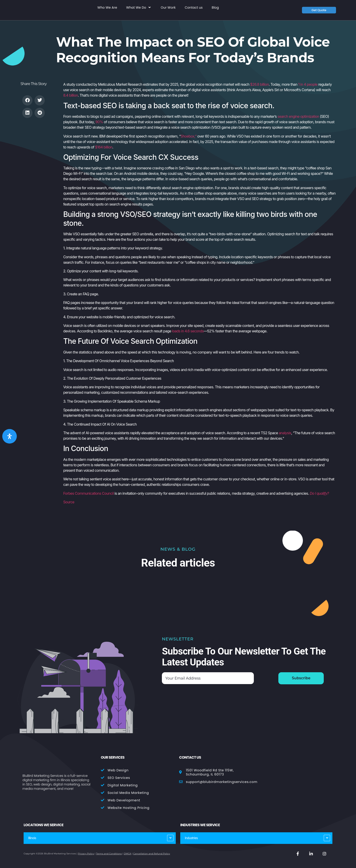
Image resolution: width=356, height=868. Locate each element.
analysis (285, 433)
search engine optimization (298, 116)
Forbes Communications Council (88, 493)
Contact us (194, 8)
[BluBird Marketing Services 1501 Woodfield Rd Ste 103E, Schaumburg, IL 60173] (295, 774)
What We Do (139, 7)
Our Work (168, 8)
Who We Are (107, 8)
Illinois (32, 838)
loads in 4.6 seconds (188, 331)
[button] (27, 100)
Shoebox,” (188, 136)
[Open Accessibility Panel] (10, 436)
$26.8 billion (260, 84)
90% (99, 122)
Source (69, 502)
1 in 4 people (308, 84)
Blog (215, 8)
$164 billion (104, 147)
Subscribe (301, 678)
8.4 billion (70, 95)
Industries (191, 838)
